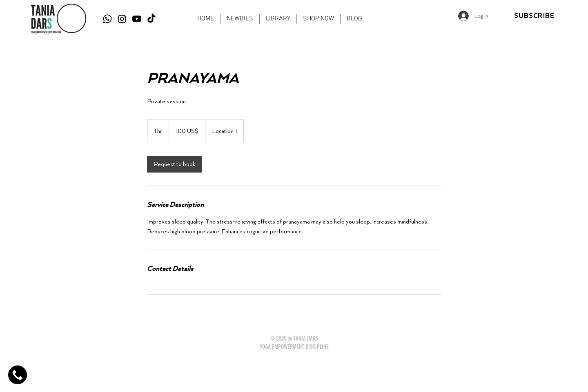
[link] (174, 164)
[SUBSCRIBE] (534, 16)
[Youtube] (137, 19)
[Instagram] (122, 19)
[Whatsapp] (107, 19)
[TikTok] (151, 19)
